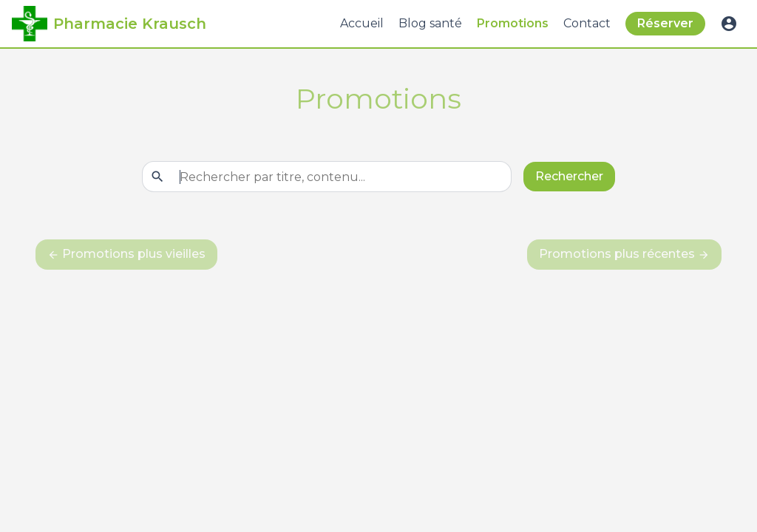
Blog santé (430, 23)
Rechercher (569, 176)
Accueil (362, 23)
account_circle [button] (729, 24)
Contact (587, 23)
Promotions (513, 23)
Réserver (665, 23)
